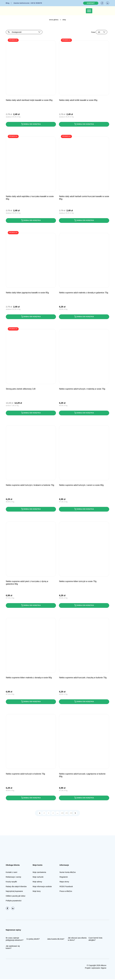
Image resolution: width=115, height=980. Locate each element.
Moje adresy (37, 883)
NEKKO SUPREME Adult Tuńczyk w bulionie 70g (26, 775)
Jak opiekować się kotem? (13, 948)
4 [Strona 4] (53, 814)
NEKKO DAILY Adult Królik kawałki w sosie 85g (78, 100)
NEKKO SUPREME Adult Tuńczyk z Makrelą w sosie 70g (82, 389)
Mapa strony (64, 883)
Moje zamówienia (39, 873)
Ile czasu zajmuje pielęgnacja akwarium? (15, 940)
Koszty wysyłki (11, 883)
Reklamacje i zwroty (13, 878)
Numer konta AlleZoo (68, 873)
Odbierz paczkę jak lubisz (16, 897)
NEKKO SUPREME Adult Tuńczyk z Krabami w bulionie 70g (30, 485)
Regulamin (64, 878)
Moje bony (37, 892)
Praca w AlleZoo (66, 892)
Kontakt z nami (12, 873)
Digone (104, 969)
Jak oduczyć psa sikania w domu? (77, 940)
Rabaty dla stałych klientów (16, 887)
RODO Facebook (66, 887)
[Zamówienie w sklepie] (24, 32)
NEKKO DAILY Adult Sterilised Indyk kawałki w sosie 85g (29, 100)
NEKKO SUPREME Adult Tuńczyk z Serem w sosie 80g (81, 485)
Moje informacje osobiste (42, 887)
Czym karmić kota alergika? (95, 940)
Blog (8, 3)
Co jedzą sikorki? (33, 940)
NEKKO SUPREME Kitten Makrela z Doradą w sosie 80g (29, 678)
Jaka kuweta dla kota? (56, 940)
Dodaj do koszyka (31, 124)
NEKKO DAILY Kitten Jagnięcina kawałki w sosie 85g (27, 293)
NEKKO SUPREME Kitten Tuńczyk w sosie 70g (78, 582)
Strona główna (54, 20)
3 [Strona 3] (49, 814)
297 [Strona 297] (67, 814)
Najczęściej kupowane (14, 892)
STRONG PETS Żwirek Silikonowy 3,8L (21, 389)
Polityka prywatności (14, 901)
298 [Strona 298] (71, 814)
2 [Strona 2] (44, 814)
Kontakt (91, 3)
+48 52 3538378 (28, 3)
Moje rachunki (38, 878)
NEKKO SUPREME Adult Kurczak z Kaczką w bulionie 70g (83, 678)
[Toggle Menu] (89, 11)
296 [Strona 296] (62, 814)
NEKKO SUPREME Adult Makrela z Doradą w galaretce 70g (84, 293)
